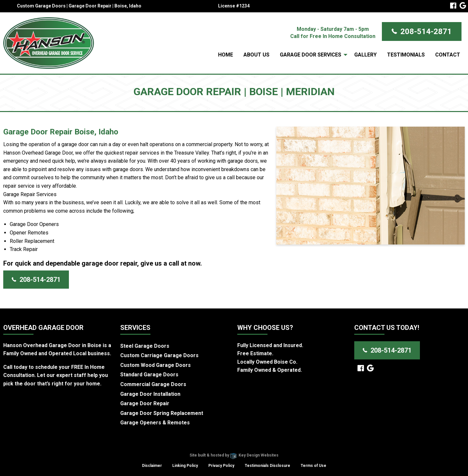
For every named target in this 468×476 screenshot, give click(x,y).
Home (226, 55)
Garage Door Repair (145, 403)
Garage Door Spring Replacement (162, 413)
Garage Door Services (311, 55)
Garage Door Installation (150, 394)
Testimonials (406, 55)
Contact (448, 55)
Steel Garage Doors (145, 346)
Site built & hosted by (234, 455)
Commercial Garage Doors (153, 384)
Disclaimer (152, 466)
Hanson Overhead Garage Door (211, 447)
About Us (256, 55)
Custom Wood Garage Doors (156, 365)
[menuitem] (226, 55)
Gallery (365, 55)
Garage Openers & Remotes (155, 423)
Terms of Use (313, 466)
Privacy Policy (221, 466)
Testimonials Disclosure (267, 466)
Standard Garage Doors (149, 375)
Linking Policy (185, 466)
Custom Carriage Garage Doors (159, 355)
